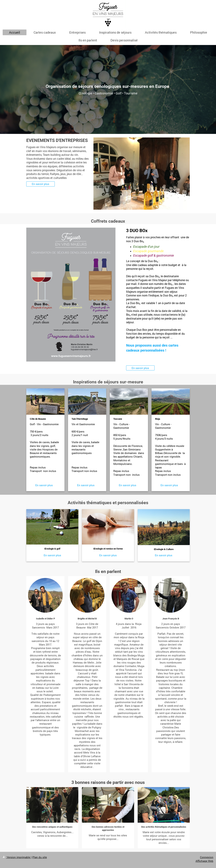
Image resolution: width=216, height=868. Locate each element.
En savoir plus (40, 184)
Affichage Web (204, 861)
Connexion (207, 857)
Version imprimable (17, 857)
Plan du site (40, 857)
